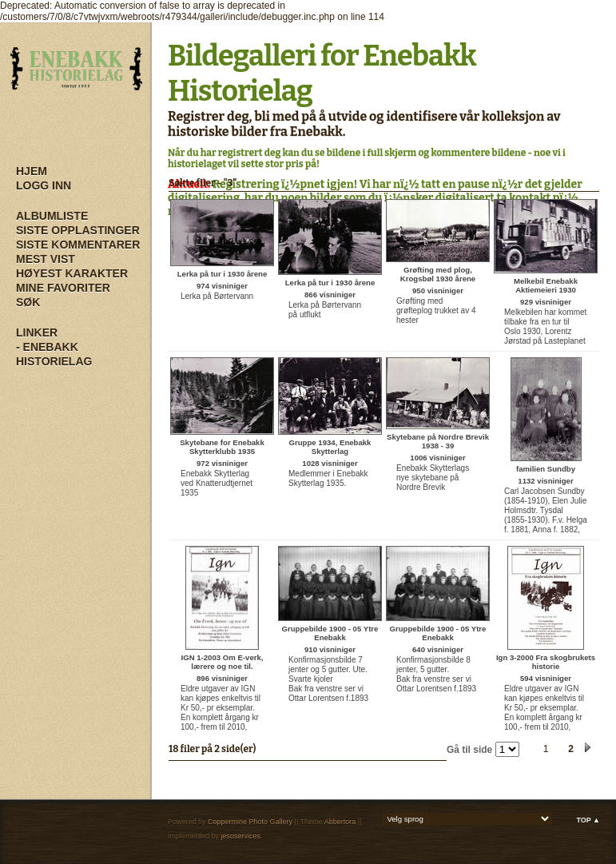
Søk (28, 302)
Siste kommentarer (78, 245)
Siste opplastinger (78, 230)
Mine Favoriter (63, 288)
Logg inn (44, 185)
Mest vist (46, 259)
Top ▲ (588, 820)
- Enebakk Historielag (54, 354)
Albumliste (52, 216)
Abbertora (340, 822)
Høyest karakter (72, 273)
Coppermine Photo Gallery (250, 822)
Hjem (32, 171)
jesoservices (241, 836)
